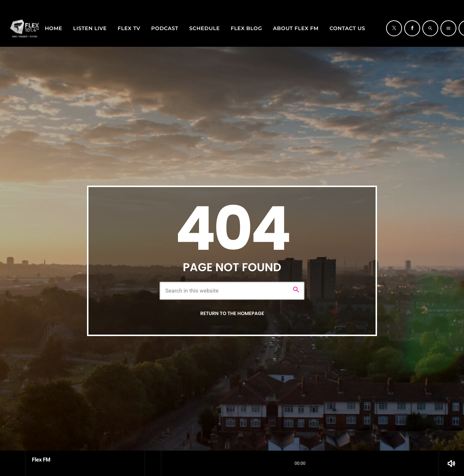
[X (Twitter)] (440, 5)
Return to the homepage (232, 313)
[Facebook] (450, 5)
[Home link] (25, 28)
